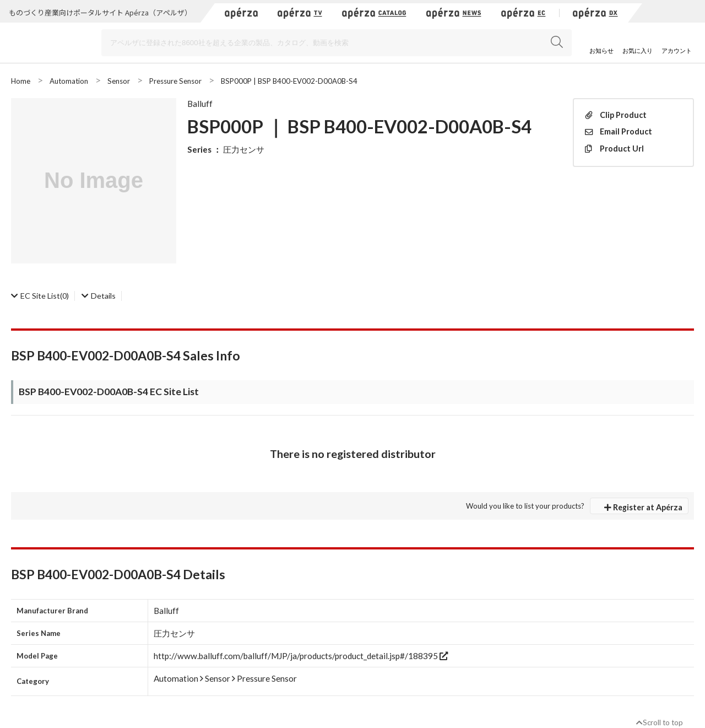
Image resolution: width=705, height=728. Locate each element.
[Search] (337, 43)
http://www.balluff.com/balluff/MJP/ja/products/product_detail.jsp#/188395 (301, 656)
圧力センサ (244, 149)
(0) (40, 296)
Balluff (200, 104)
